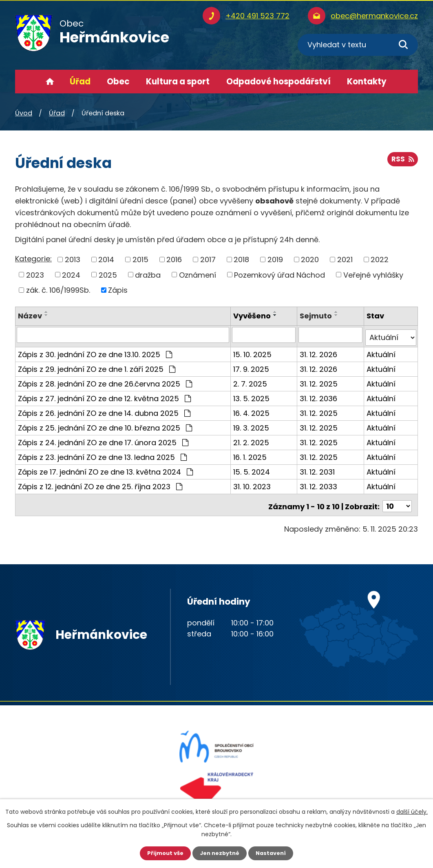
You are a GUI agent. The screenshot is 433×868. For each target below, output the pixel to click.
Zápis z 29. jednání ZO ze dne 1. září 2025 (97, 366)
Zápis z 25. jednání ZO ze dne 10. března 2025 (105, 425)
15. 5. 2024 (252, 469)
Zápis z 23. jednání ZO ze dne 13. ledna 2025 (102, 454)
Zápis (118, 290)
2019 (275, 260)
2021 (345, 260)
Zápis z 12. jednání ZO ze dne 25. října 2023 (100, 483)
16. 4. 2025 (252, 410)
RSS (402, 162)
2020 (310, 260)
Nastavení (274, 853)
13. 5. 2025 (252, 395)
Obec (118, 82)
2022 (380, 260)
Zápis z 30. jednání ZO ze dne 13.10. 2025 (95, 351)
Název (30, 316)
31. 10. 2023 (253, 483)
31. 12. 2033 (319, 483)
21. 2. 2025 (252, 439)
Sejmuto (317, 316)
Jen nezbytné (220, 853)
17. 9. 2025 (252, 366)
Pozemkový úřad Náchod (279, 275)
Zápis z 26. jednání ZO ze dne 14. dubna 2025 (104, 410)
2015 (140, 260)
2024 (71, 275)
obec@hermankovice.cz (374, 16)
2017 (208, 260)
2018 (241, 260)
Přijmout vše (162, 853)
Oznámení (198, 275)
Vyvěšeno (253, 316)
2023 (35, 275)
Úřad (80, 82)
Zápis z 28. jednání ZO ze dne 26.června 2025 (105, 381)
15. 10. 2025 (253, 351)
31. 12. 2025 (319, 381)
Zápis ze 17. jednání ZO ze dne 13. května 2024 (105, 469)
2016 (174, 260)
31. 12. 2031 (318, 469)
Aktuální (381, 351)
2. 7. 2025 (251, 381)
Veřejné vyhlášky (373, 275)
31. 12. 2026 (319, 351)
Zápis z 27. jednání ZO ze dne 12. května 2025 (104, 395)
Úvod (50, 82)
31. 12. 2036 (319, 395)
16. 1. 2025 (251, 454)
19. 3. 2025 (252, 425)
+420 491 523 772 (257, 16)
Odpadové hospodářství (278, 82)
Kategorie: (33, 259)
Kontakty (367, 82)
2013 (73, 260)
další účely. (412, 811)
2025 (108, 275)
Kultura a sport (178, 82)
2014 (106, 260)
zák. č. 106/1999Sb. (58, 290)
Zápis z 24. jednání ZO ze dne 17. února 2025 (103, 439)
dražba (148, 275)
